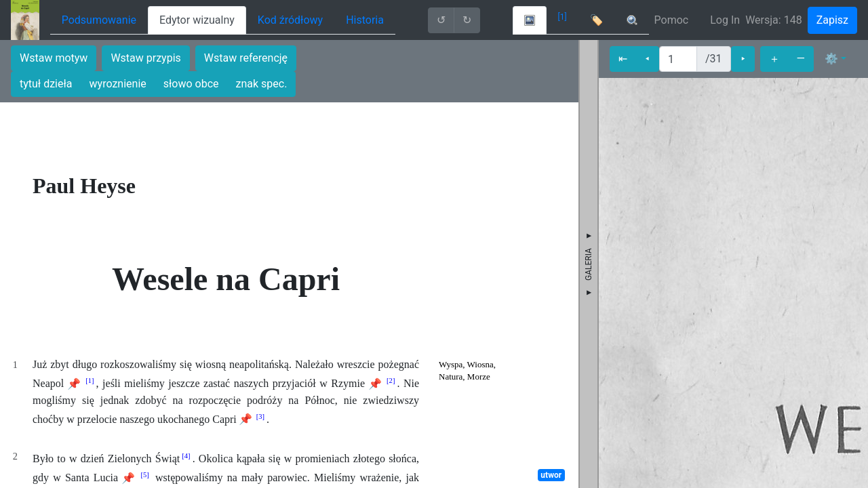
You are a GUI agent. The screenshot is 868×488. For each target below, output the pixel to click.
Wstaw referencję (246, 58)
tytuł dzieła (46, 84)
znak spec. (262, 84)
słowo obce (191, 84)
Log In (725, 20)
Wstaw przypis (145, 58)
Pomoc (672, 20)
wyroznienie (118, 84)
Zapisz (832, 20)
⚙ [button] (831, 59)
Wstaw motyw (54, 58)
